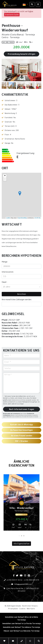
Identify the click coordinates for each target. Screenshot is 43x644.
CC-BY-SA (37, 218)
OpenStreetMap (22, 218)
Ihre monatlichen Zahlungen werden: (17, 299)
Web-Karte (31, 609)
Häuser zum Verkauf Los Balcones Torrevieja (22, 631)
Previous (5, 70)
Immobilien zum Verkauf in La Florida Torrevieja (21, 623)
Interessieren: (8, 272)
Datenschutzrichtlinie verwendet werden (24, 400)
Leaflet (8, 218)
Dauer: (4, 282)
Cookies (22, 609)
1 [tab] (19, 536)
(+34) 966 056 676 (32, 580)
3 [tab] (24, 536)
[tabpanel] (21, 503)
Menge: (5, 262)
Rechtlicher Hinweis (30, 606)
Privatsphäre (13, 609)
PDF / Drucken (21, 441)
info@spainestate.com (23, 584)
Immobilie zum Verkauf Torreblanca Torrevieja (21, 627)
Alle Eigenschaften (21, 544)
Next (38, 70)
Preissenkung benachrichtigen (21, 54)
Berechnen (22, 294)
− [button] (5, 179)
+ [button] (5, 176)
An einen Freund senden (22, 436)
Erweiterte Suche (12, 15)
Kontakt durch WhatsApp (22, 425)
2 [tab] (22, 536)
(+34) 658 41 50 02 (15, 580)
